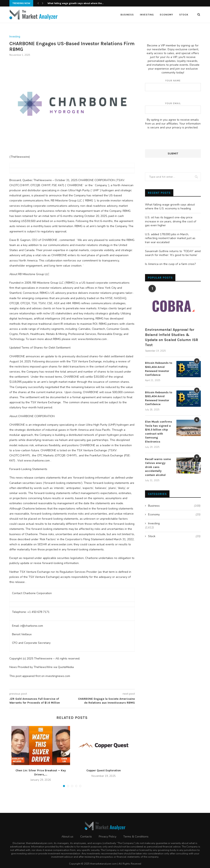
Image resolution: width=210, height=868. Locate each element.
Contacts (86, 837)
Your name (173, 85)
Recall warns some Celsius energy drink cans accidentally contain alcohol (158, 467)
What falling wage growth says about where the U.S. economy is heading (170, 206)
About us (67, 837)
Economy (167, 15)
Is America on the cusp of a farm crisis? (170, 264)
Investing (147, 15)
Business (127, 15)
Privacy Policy (108, 837)
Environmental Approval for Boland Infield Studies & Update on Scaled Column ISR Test (172, 337)
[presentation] (176, 141)
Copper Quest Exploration (104, 770)
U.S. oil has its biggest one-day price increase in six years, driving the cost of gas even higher (171, 221)
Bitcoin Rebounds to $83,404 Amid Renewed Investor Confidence (159, 369)
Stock (184, 15)
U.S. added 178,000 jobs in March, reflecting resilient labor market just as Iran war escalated (170, 238)
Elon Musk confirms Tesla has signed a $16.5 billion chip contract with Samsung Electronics (159, 431)
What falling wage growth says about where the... (76, 3)
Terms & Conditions (136, 837)
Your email (173, 108)
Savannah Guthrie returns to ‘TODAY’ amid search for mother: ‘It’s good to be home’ (173, 253)
